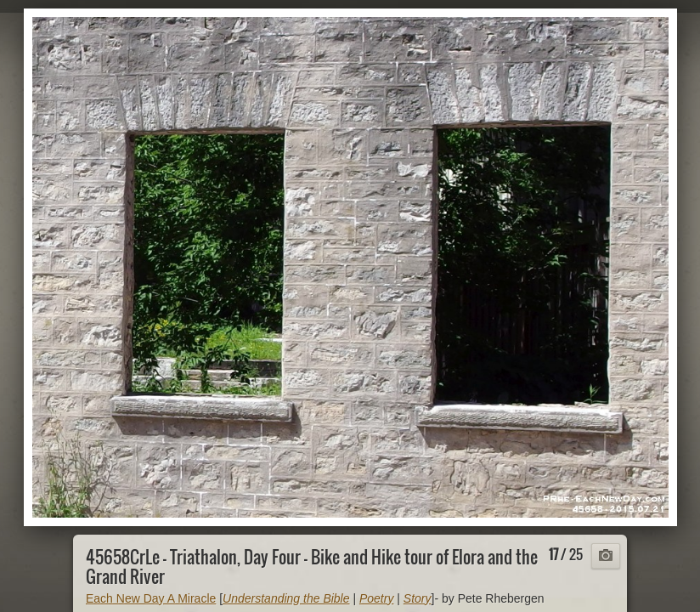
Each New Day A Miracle (151, 598)
